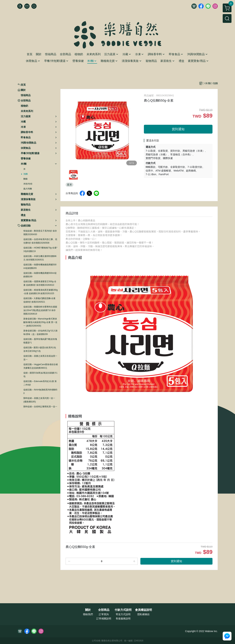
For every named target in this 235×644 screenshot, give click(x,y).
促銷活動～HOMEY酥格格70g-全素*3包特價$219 (40, 250)
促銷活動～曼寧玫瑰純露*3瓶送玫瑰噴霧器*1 (40, 341)
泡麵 (26, 174)
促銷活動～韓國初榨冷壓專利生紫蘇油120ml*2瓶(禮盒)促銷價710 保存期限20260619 (40, 310)
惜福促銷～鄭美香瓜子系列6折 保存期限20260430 (40, 233)
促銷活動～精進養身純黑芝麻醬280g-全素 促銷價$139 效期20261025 (41, 292)
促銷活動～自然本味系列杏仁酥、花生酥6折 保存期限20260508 (40, 241)
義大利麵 (28, 189)
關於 (88, 610)
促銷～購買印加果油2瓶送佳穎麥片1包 (40, 375)
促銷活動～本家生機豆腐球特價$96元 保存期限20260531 (40, 258)
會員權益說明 (144, 610)
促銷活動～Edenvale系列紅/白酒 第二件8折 (40, 383)
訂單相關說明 (104, 619)
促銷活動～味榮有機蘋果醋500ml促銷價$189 (40, 275)
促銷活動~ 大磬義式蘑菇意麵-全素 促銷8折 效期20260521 (39, 300)
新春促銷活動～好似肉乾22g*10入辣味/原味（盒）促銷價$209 (40, 332)
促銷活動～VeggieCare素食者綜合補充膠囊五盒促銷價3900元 (41, 366)
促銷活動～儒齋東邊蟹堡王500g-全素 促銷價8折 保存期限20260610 (40, 283)
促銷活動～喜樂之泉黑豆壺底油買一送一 (40, 358)
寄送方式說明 (123, 614)
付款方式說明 (123, 610)
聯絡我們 (88, 614)
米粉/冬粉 (28, 184)
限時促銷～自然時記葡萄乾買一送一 (40, 407)
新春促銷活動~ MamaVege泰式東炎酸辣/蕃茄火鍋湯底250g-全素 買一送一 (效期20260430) (40, 322)
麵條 (26, 179)
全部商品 (104, 610)
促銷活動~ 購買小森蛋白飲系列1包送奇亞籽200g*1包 (40, 349)
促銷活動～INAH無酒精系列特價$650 (40, 391)
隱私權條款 (144, 614)
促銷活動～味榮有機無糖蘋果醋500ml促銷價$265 (40, 266)
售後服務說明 (123, 619)
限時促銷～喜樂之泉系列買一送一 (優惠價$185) (39, 400)
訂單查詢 (104, 614)
